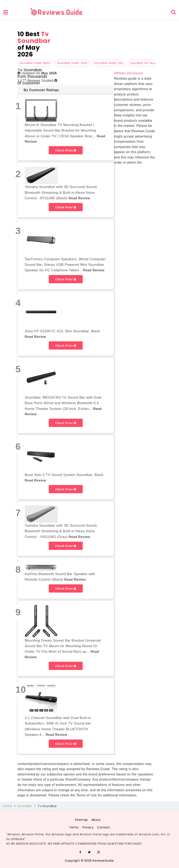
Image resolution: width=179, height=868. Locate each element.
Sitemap (81, 820)
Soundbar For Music (144, 63)
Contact (104, 827)
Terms (74, 827)
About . (98, 820)
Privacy (88, 827)
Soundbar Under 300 (109, 63)
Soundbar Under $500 (35, 63)
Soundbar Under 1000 (72, 63)
